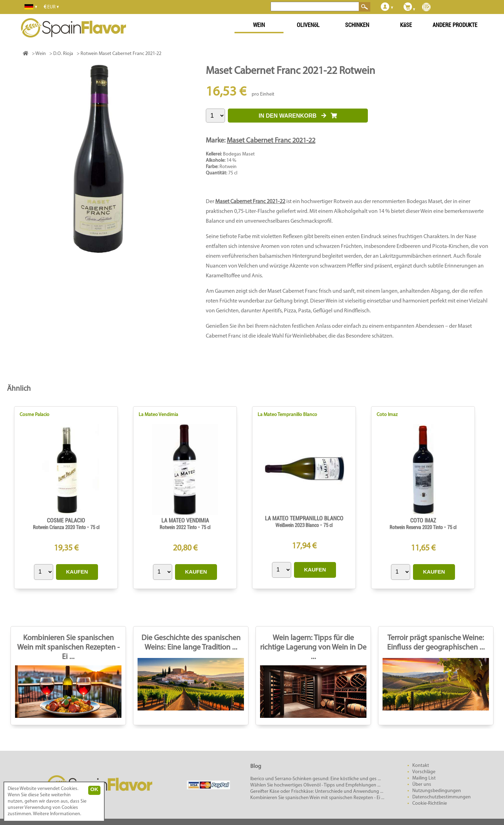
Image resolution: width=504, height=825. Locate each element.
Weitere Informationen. (57, 814)
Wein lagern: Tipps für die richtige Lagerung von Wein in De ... (313, 648)
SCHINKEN (357, 25)
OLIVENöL (308, 25)
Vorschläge (424, 772)
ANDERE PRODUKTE (455, 25)
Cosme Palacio (34, 415)
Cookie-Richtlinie (430, 803)
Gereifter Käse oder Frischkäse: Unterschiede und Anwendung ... (317, 792)
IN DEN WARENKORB (298, 116)
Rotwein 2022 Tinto (179, 527)
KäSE (406, 25)
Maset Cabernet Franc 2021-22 (271, 141)
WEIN (259, 25)
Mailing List (424, 778)
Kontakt (421, 766)
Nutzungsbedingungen (437, 791)
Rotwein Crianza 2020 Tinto (60, 527)
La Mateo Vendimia (158, 415)
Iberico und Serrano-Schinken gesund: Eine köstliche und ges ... (316, 779)
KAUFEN (77, 572)
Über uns (422, 785)
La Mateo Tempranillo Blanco (287, 415)
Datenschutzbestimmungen (442, 797)
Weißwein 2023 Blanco (298, 525)
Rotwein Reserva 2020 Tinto (417, 527)
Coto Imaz (387, 415)
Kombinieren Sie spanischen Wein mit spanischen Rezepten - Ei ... (68, 648)
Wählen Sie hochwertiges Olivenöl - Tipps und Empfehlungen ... (315, 785)
